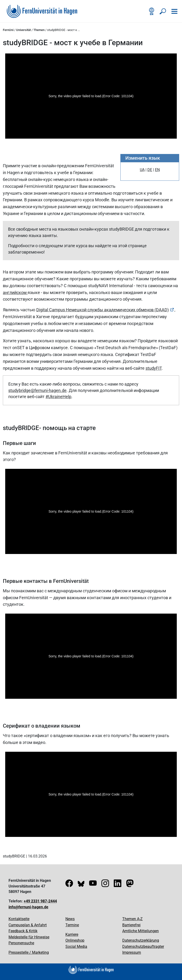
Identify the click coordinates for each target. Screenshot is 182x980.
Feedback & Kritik (23, 931)
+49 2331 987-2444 (40, 901)
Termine (72, 925)
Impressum (132, 952)
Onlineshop (75, 940)
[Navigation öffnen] (174, 11)
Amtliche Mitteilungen (141, 931)
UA (142, 170)
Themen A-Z (132, 919)
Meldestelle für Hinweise (29, 937)
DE (150, 170)
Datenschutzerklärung (141, 940)
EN (157, 170)
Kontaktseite (19, 919)
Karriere (72, 934)
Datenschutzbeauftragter (143, 947)
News (70, 919)
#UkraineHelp (58, 397)
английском (15, 292)
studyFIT (154, 368)
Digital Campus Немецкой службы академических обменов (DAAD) (102, 310)
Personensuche (21, 943)
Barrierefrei (131, 925)
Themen (39, 30)
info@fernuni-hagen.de (28, 907)
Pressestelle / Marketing (29, 952)
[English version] (152, 11)
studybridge (19, 390)
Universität (23, 30)
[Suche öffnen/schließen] (163, 11)
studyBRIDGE (14, 856)
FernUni (8, 30)
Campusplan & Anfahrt (28, 925)
